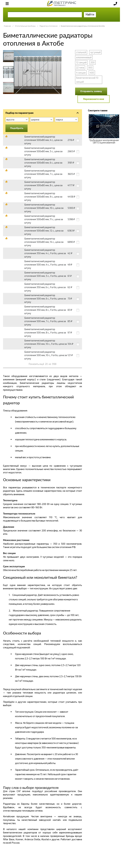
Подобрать (17, 128)
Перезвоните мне (94, 99)
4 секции (81, 73)
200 (93, 62)
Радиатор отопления (49, 26)
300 (90, 67)
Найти (90, 14)
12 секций (81, 62)
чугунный (95, 52)
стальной (81, 52)
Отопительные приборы (25, 26)
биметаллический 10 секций (87, 80)
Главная (7, 26)
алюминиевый (84, 57)
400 (92, 73)
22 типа (80, 67)
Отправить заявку (91, 91)
